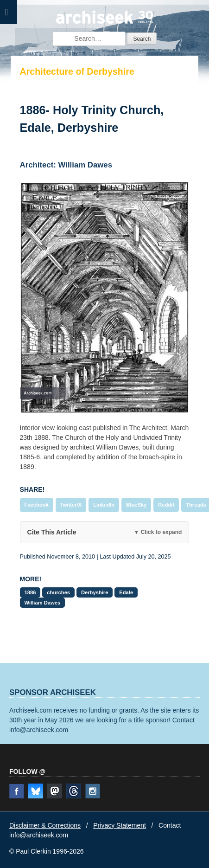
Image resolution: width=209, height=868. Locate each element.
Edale (126, 592)
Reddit (166, 505)
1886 (30, 592)
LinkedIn (104, 505)
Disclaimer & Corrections (45, 825)
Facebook (37, 505)
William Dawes (43, 603)
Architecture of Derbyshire (77, 71)
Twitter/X (71, 505)
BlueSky (136, 505)
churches (58, 592)
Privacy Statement (120, 825)
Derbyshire (95, 592)
